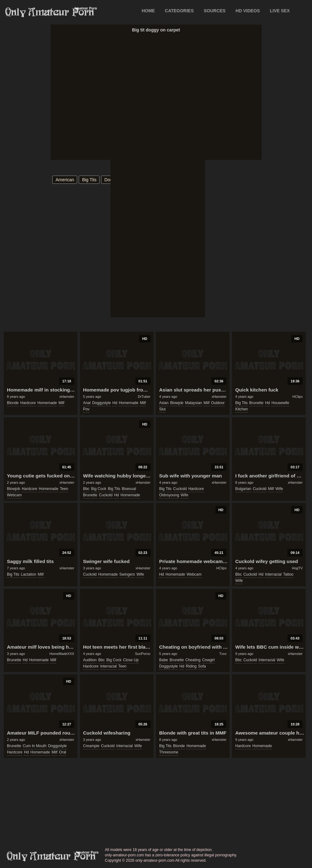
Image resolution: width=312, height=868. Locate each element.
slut (162, 409)
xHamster (67, 397)
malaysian (194, 403)
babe (163, 660)
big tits (89, 180)
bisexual (129, 489)
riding (191, 666)
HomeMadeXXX (62, 654)
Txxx (223, 654)
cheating (193, 660)
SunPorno (143, 654)
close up (131, 660)
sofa (202, 666)
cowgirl (208, 660)
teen (64, 489)
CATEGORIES (179, 11)
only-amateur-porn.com (51, 856)
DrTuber (144, 397)
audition (90, 660)
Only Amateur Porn (50, 12)
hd (115, 403)
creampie (91, 746)
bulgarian (243, 489)
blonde (13, 403)
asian (164, 403)
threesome (169, 752)
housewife (280, 403)
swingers (127, 574)
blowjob (177, 403)
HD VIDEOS (248, 11)
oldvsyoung (169, 495)
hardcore (28, 403)
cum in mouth (34, 746)
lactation (28, 574)
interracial (273, 574)
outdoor (218, 403)
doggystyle (102, 403)
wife (184, 495)
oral (62, 752)
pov (86, 409)
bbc (86, 489)
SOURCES (215, 11)
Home (148, 11)
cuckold (106, 495)
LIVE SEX (280, 11)
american (65, 180)
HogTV (297, 568)
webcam (14, 495)
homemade (47, 403)
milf (62, 403)
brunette (256, 403)
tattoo (288, 574)
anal (87, 403)
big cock (99, 489)
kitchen (241, 409)
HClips (298, 397)
